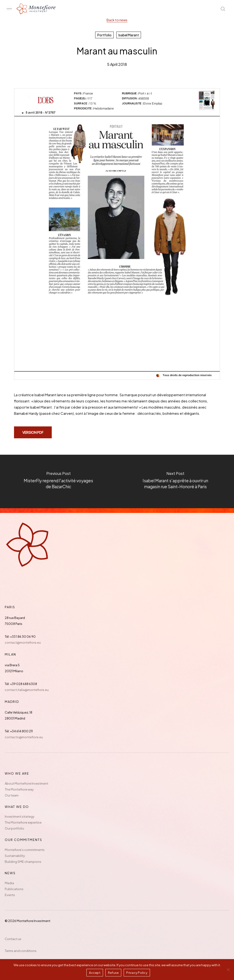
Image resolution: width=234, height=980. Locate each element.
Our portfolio (14, 828)
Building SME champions (23, 862)
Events (10, 895)
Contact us (13, 939)
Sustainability (15, 856)
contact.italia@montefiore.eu (27, 690)
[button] (9, 9)
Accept (95, 973)
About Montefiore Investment (26, 783)
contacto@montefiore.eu (24, 737)
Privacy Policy (137, 973)
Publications (14, 889)
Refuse (113, 973)
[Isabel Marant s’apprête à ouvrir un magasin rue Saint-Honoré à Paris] (175, 481)
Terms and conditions (21, 951)
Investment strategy (20, 816)
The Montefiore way (19, 789)
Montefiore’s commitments (25, 850)
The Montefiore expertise (23, 822)
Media (9, 883)
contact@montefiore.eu (23, 642)
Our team (12, 795)
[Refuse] (228, 970)
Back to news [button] (117, 20)
